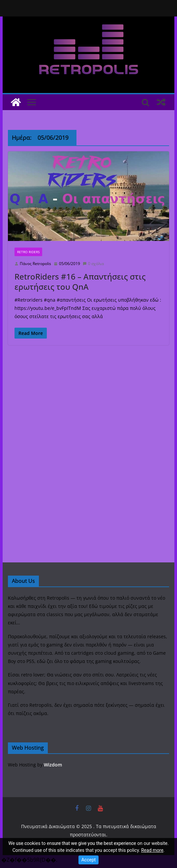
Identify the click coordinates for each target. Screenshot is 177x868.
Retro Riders (28, 252)
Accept (89, 860)
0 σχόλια (93, 264)
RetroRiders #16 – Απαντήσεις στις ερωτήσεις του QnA (80, 282)
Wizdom (53, 765)
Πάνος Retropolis (35, 264)
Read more (152, 850)
